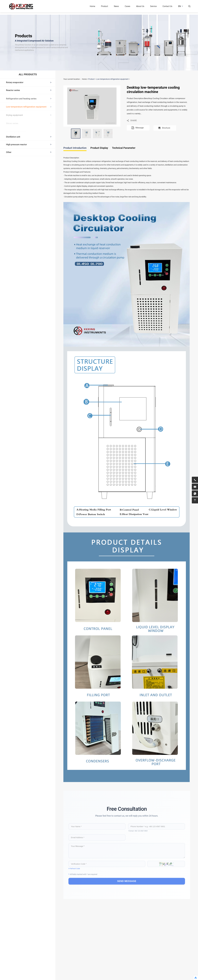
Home (94, 6)
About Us (142, 6)
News (118, 6)
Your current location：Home (75, 79)
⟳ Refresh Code (74, 868)
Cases (129, 6)
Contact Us (169, 6)
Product (106, 6)
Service (155, 6)
